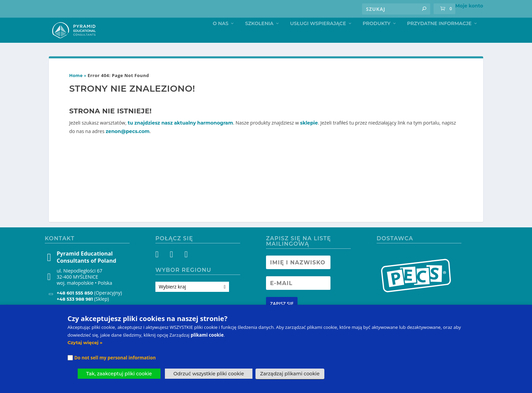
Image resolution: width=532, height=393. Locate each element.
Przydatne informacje (439, 36)
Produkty (377, 36)
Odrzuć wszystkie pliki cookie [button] (209, 374)
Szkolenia (259, 36)
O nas (221, 36)
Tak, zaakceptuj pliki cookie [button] (119, 374)
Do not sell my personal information (115, 358)
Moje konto (469, 6)
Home (76, 89)
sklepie (309, 136)
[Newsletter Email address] (298, 296)
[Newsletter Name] (298, 276)
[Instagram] (173, 269)
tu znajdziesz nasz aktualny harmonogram (180, 136)
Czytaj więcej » (85, 342)
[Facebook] (161, 269)
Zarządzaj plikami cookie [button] (290, 374)
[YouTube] (185, 269)
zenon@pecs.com (128, 145)
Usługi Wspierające (318, 36)
